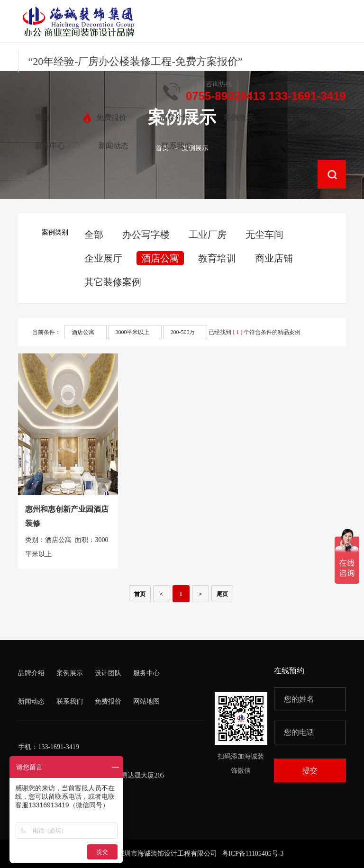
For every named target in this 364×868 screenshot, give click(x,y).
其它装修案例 (113, 282)
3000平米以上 (132, 332)
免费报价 (108, 701)
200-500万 (182, 332)
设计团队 (108, 673)
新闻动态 (31, 701)
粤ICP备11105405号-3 (253, 854)
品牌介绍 (31, 673)
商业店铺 (274, 258)
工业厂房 (208, 235)
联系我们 (70, 701)
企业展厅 (103, 258)
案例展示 (70, 673)
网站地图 (146, 701)
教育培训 (217, 258)
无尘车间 (264, 235)
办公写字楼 (146, 235)
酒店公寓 (160, 258)
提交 (310, 771)
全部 (94, 235)
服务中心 (146, 673)
